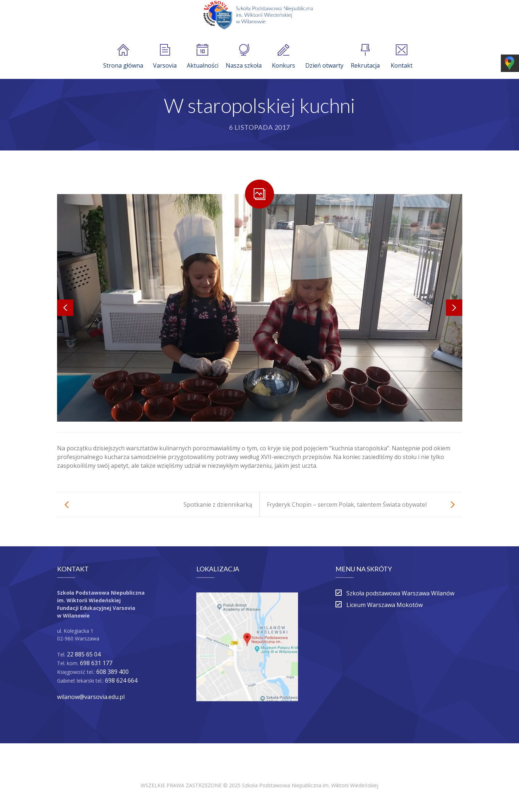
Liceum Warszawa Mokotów (385, 605)
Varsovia (165, 57)
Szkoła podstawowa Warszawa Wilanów (400, 593)
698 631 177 (96, 663)
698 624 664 (121, 680)
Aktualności (203, 57)
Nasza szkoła (244, 57)
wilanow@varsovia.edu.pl (91, 697)
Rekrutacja (365, 57)
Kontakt (402, 57)
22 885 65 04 (84, 654)
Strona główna (123, 57)
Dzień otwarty (324, 57)
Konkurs (283, 57)
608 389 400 (112, 672)
